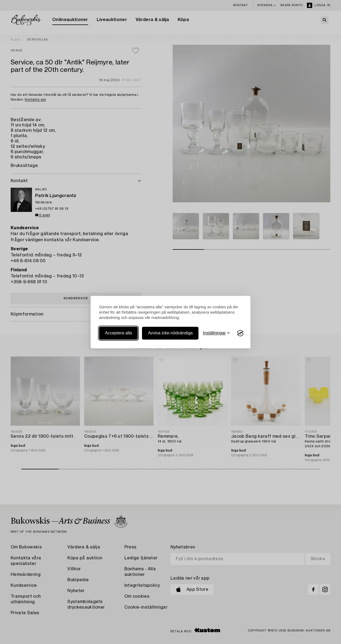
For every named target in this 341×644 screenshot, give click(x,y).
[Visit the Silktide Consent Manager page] (240, 333)
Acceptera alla (118, 333)
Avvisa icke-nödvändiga (170, 333)
